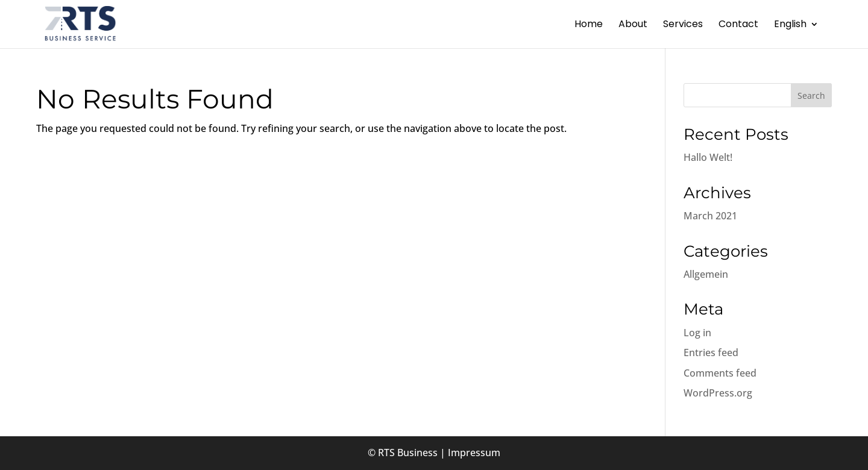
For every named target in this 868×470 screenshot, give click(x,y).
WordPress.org (718, 393)
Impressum (474, 453)
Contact (738, 25)
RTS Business (408, 453)
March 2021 (710, 216)
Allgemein (706, 274)
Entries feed (711, 352)
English (790, 25)
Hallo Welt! (708, 157)
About (633, 25)
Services (683, 25)
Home (589, 25)
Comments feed (720, 373)
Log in (697, 333)
